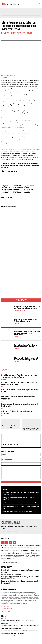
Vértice (16, 337)
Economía (17, 349)
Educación (17, 323)
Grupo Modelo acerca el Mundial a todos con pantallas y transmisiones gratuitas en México (19, 376)
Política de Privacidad (7, 610)
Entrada (4, 202)
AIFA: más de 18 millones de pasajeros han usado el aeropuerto (17, 412)
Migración (30, 33)
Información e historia (20, 310)
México (3, 387)
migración (8, 206)
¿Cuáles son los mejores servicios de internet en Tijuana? (18, 511)
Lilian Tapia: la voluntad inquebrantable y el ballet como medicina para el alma (27, 359)
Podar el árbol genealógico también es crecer (11, 426)
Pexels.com (13, 76)
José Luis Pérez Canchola (18, 33)
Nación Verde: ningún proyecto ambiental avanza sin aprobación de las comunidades (27, 333)
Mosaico (4, 379)
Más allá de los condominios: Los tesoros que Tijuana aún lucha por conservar (27, 307)
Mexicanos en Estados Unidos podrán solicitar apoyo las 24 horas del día (31, 429)
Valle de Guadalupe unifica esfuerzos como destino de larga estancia (26, 346)
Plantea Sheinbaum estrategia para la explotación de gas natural (20, 391)
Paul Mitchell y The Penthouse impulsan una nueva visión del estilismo (21, 503)
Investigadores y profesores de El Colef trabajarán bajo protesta (26, 320)
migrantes (13, 206)
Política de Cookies (7, 608)
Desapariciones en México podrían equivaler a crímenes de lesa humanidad (20, 405)
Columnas (6, 33)
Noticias (17, 362)
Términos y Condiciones (8, 611)
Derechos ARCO (5, 607)
